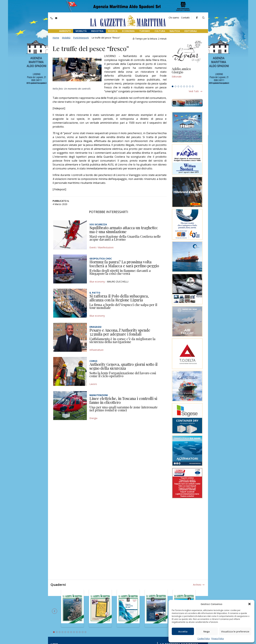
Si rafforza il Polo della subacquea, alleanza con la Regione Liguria (119, 298)
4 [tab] (181, 86)
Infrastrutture (96, 350)
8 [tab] (193, 86)
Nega (207, 631)
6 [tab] (187, 86)
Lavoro (93, 384)
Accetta (183, 631)
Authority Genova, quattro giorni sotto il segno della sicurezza (124, 366)
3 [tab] (178, 86)
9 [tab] (77, 632)
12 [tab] (86, 632)
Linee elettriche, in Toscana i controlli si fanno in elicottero (123, 400)
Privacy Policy (218, 639)
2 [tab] (176, 86)
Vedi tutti (194, 91)
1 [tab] (173, 86)
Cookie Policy (204, 639)
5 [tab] (184, 86)
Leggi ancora (187, 76)
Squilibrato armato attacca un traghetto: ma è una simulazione (124, 230)
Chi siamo (174, 18)
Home (56, 38)
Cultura (160, 31)
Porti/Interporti (81, 38)
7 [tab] (190, 86)
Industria (97, 31)
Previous (55, 611)
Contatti (185, 18)
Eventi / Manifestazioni (101, 247)
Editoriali (191, 31)
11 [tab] (83, 632)
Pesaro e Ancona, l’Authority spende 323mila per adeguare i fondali (120, 332)
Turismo (145, 31)
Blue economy (97, 282)
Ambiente (65, 31)
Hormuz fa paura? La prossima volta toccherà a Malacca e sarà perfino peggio (124, 264)
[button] (249, 604)
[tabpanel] (187, 76)
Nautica (175, 31)
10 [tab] (80, 632)
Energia (93, 418)
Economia (128, 31)
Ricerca (113, 31)
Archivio (197, 585)
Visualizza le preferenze (235, 631)
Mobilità (81, 31)
